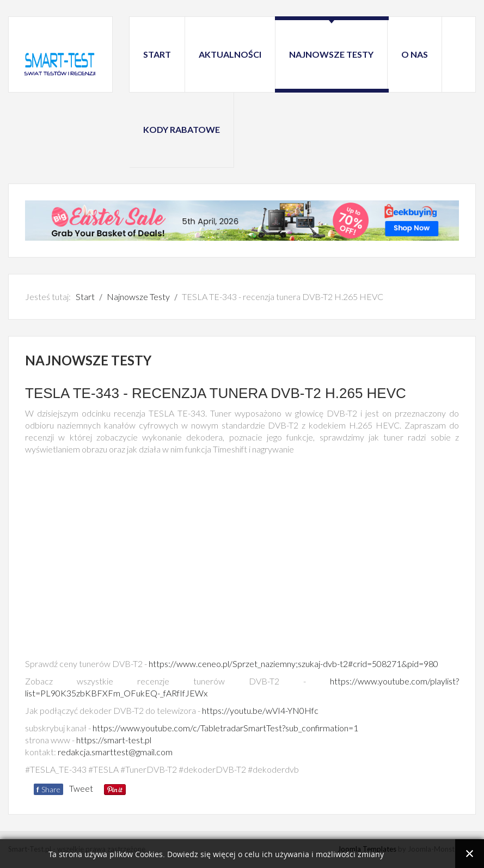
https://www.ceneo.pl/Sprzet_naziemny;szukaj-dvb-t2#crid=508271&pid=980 (293, 664)
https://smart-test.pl (114, 740)
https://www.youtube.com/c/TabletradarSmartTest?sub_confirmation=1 (225, 728)
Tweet (81, 788)
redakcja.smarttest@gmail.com (115, 752)
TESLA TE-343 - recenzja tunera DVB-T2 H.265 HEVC (216, 393)
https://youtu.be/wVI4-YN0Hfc (260, 710)
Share (48, 789)
